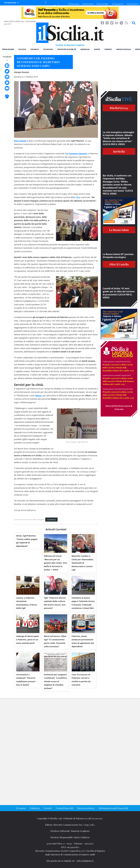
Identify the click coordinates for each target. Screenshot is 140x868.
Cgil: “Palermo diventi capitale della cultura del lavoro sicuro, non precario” (55, 603)
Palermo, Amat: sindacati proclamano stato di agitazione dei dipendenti (83, 641)
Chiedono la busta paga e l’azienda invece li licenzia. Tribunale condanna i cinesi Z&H (83, 603)
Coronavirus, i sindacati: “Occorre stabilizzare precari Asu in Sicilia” (26, 680)
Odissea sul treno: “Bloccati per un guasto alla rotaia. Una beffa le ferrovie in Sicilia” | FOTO (55, 563)
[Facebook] (7, 66)
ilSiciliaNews (119, 108)
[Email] (7, 88)
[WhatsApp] (7, 83)
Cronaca (35, 49)
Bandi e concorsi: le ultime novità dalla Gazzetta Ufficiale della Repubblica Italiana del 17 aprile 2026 (118, 368)
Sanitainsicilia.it (133, 4)
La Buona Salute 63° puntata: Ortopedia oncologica (118, 256)
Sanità (97, 49)
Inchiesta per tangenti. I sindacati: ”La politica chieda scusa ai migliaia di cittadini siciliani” (55, 681)
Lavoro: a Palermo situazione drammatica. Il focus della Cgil (27, 603)
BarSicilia (85, 49)
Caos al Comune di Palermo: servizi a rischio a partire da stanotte (81, 680)
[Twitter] (7, 71)
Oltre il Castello (119, 264)
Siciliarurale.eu (74, 4)
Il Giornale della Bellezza (102, 5)
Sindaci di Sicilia (124, 49)
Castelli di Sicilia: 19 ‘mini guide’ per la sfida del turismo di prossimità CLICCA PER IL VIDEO (119, 293)
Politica (22, 49)
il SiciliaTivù (62, 5)
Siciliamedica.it (118, 4)
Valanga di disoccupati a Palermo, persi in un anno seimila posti (27, 640)
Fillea (78, 197)
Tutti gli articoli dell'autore (25, 510)
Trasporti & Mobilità (67, 49)
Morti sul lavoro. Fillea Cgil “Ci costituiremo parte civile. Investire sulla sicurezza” (55, 641)
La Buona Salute (119, 230)
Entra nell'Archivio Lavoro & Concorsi (119, 407)
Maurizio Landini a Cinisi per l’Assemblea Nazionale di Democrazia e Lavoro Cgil (82, 563)
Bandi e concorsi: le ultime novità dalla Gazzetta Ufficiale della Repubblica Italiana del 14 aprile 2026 (118, 395)
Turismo (108, 49)
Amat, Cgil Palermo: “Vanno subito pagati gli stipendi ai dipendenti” (27, 541)
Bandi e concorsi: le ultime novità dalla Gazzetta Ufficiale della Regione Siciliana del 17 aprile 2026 (118, 381)
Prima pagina (8, 49)
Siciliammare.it (88, 4)
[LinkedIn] (7, 77)
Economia (48, 49)
